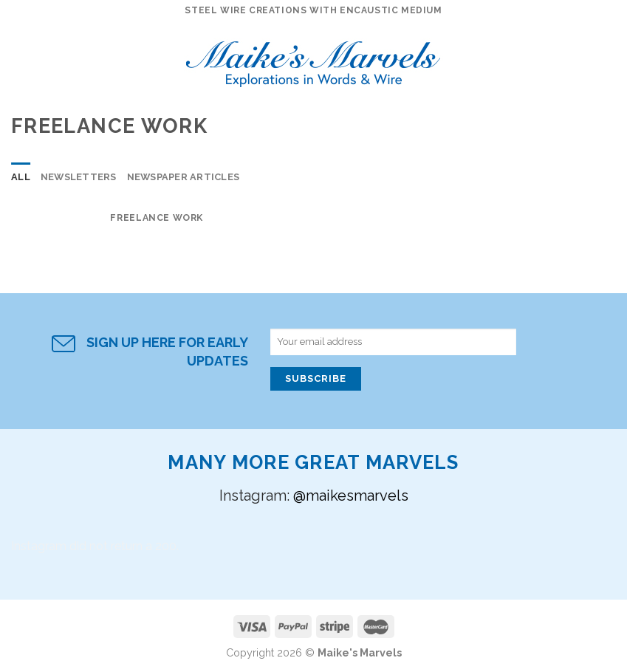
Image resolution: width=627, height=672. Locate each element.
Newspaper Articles (184, 177)
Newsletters (79, 177)
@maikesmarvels (351, 496)
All (21, 177)
